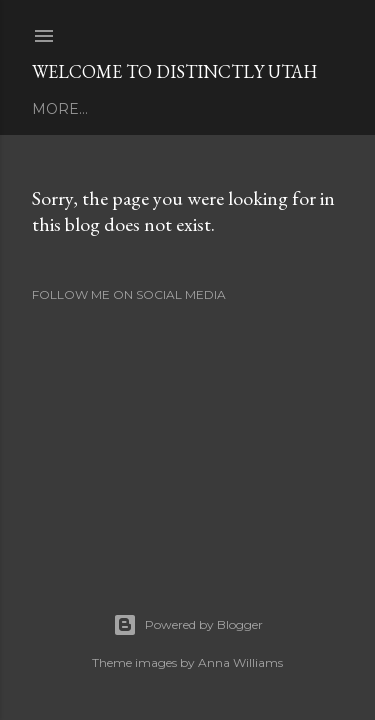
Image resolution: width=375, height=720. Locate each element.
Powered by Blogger (188, 625)
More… (60, 109)
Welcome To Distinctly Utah (174, 71)
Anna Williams (240, 662)
